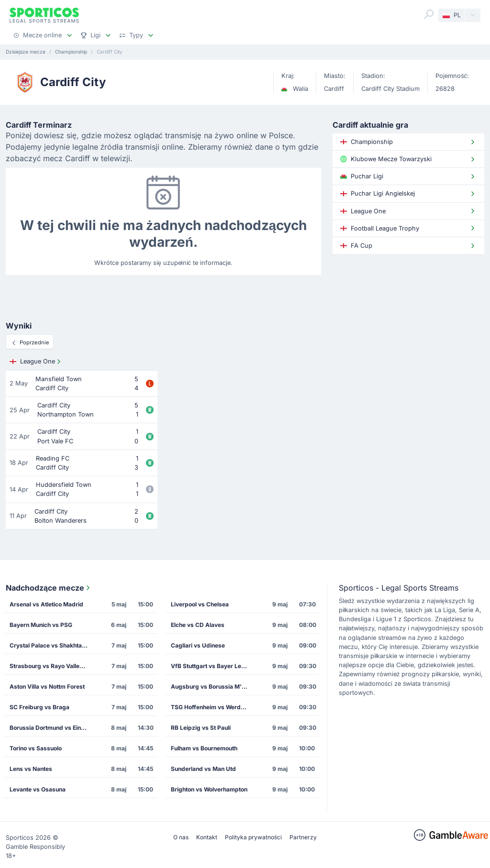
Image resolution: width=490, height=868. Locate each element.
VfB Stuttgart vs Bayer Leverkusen (213, 666)
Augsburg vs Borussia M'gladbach (213, 687)
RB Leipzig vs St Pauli (201, 728)
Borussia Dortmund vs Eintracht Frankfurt (51, 728)
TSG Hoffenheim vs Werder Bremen (213, 707)
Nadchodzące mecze (49, 588)
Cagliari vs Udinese (198, 645)
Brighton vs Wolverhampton (209, 789)
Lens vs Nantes (31, 769)
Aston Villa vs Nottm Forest (47, 687)
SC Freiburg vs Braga (39, 707)
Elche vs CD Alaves (198, 625)
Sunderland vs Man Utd (203, 769)
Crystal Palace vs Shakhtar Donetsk (51, 645)
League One (36, 362)
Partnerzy (303, 837)
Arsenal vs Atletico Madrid (46, 604)
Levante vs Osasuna (38, 789)
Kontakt (207, 837)
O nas (181, 837)
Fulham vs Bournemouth (204, 748)
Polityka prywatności (253, 837)
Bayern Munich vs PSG (41, 625)
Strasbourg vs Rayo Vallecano (51, 666)
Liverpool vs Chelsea (200, 604)
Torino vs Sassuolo (36, 748)
